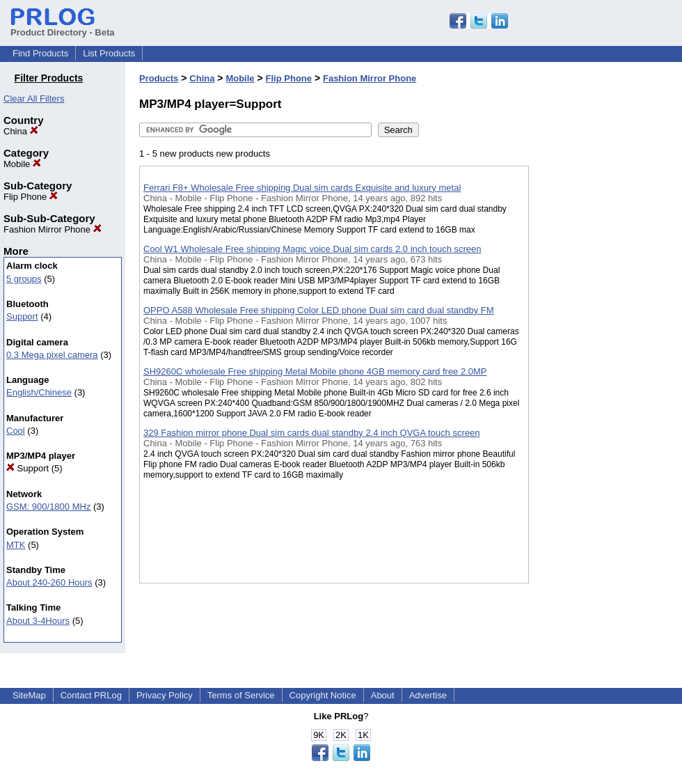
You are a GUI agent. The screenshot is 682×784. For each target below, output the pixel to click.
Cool (16, 431)
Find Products (40, 53)
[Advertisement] (598, 361)
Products (159, 78)
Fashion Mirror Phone (53, 229)
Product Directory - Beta (63, 27)
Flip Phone (31, 197)
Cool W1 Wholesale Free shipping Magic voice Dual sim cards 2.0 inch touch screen (312, 249)
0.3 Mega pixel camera (52, 355)
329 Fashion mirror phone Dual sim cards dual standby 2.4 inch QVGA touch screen (311, 433)
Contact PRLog (91, 695)
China (21, 131)
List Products (109, 53)
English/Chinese (39, 392)
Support (22, 316)
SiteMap (29, 695)
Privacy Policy (165, 695)
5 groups (24, 279)
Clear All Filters (34, 99)
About (383, 695)
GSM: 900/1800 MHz (48, 507)
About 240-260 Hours (49, 582)
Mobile (22, 164)
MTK (16, 545)
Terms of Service (241, 695)
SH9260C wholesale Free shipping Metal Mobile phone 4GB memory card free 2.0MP (315, 371)
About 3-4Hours (38, 621)
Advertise (428, 695)
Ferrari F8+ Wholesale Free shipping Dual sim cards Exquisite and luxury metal (302, 188)
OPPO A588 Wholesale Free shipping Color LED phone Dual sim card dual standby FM (319, 310)
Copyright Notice (323, 695)
